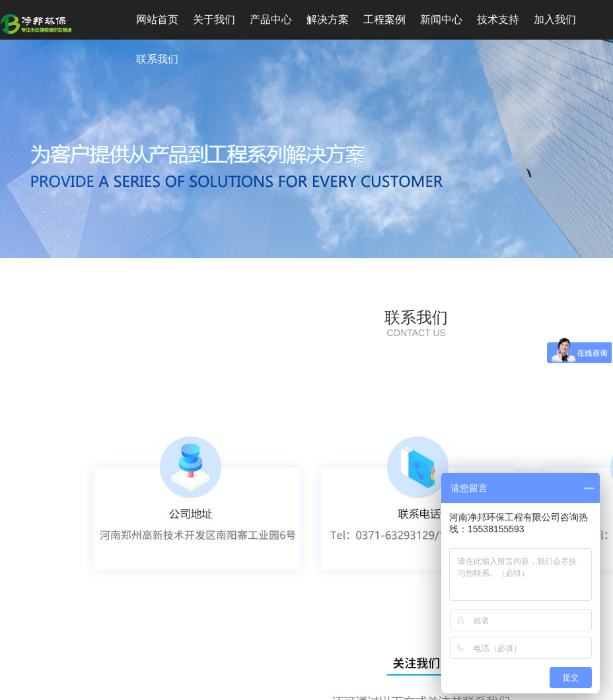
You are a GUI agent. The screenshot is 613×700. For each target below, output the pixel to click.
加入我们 (555, 19)
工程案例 (384, 19)
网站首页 (157, 19)
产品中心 (271, 19)
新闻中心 (441, 19)
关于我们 (214, 19)
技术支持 (498, 19)
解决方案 (328, 19)
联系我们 (157, 59)
